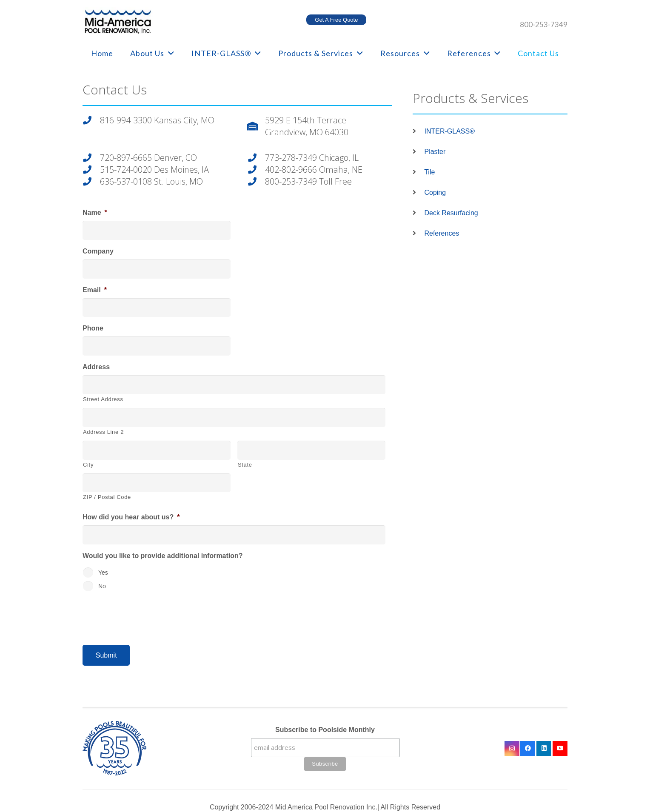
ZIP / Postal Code (107, 497)
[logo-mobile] (118, 21)
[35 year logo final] (157, 748)
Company (98, 251)
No (102, 586)
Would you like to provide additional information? (163, 556)
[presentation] (147, 615)
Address (96, 367)
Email (95, 290)
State (245, 465)
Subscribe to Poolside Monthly (325, 730)
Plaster (435, 152)
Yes (103, 573)
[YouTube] (560, 748)
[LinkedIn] (544, 748)
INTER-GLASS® (449, 131)
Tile (429, 172)
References (442, 233)
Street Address (103, 399)
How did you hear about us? (131, 517)
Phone (93, 328)
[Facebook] (528, 748)
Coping (435, 192)
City (88, 465)
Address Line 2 (103, 432)
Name (95, 212)
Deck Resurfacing (451, 213)
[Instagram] (512, 748)
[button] (169, 53)
